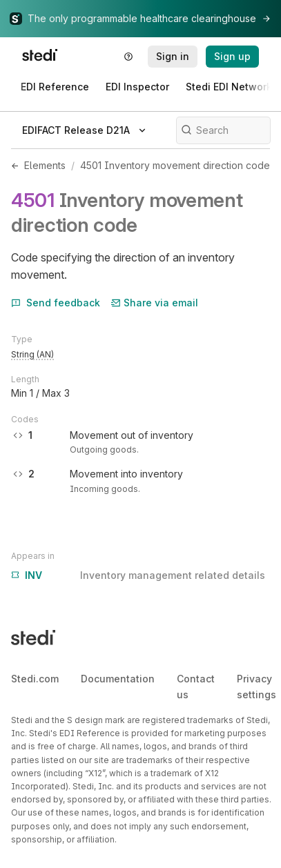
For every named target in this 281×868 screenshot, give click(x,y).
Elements (45, 165)
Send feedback (56, 303)
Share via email (155, 303)
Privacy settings (256, 686)
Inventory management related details (138, 575)
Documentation (118, 679)
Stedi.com (35, 679)
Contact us (196, 686)
